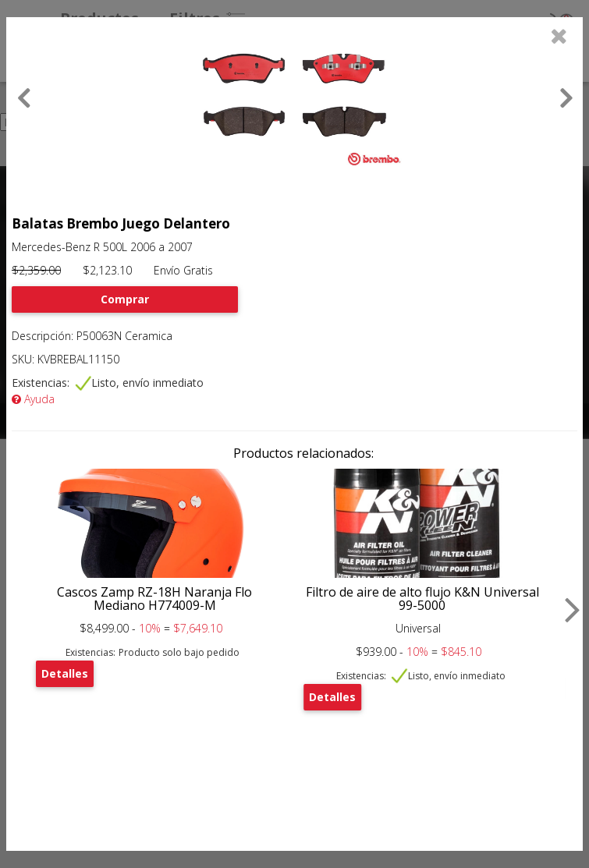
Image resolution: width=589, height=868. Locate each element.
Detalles (65, 673)
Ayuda (33, 399)
